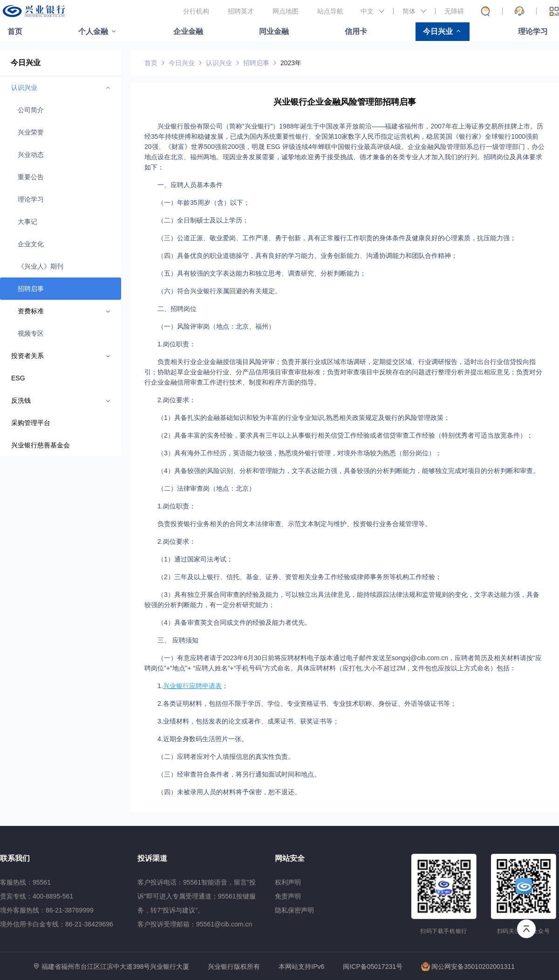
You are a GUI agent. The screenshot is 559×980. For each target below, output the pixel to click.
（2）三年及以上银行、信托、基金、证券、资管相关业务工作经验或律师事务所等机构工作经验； (300, 577)
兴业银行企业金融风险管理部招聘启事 (345, 102)
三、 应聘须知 (178, 640)
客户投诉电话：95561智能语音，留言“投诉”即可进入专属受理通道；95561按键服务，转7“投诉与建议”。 (197, 896)
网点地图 (286, 11)
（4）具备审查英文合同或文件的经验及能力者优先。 (234, 622)
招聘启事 (31, 289)
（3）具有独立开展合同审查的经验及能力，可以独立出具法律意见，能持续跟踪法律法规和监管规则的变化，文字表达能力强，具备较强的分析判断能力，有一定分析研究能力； (342, 600)
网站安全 (290, 858)
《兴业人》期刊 (41, 266)
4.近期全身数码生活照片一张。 (203, 739)
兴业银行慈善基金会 (41, 445)
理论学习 (533, 31)
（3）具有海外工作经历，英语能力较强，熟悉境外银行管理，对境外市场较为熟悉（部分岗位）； (300, 453)
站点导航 (330, 11)
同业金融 (274, 31)
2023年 (291, 63)
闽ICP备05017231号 (373, 966)
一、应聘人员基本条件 (190, 185)
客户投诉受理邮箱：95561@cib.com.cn (195, 924)
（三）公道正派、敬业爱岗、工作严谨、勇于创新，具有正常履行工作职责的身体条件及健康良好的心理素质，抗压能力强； (337, 238)
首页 (15, 31)
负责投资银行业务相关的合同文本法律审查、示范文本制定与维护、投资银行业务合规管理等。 (294, 524)
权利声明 (288, 882)
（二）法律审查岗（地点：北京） (206, 488)
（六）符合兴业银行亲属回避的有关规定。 (219, 291)
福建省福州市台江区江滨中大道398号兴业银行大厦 (115, 966)
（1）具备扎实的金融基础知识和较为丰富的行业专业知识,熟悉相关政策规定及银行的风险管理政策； (304, 418)
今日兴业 (438, 31)
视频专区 (31, 333)
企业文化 (31, 244)
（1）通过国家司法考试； (195, 559)
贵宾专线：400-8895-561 (37, 896)
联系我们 (15, 858)
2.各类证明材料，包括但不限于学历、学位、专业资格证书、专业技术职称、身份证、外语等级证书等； (307, 703)
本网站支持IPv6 (301, 967)
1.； (193, 686)
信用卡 (356, 31)
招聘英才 (241, 11)
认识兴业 (219, 63)
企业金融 (188, 31)
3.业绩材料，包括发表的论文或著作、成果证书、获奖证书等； (248, 721)
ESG (18, 378)
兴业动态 (31, 155)
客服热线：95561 (25, 882)
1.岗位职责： (177, 344)
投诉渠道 (152, 858)
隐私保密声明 (294, 910)
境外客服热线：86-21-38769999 (47, 910)
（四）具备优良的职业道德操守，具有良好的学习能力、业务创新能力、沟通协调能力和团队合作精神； (307, 256)
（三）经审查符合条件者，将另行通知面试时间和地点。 (239, 774)
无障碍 (454, 11)
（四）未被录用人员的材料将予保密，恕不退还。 (229, 792)
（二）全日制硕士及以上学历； (203, 220)
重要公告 (31, 177)
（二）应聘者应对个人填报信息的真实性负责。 (226, 757)
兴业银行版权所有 (234, 967)
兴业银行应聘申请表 (192, 686)
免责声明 (288, 896)
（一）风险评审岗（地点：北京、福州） (216, 326)
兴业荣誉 (31, 132)
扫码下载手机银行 (444, 931)
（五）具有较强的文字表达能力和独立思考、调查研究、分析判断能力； (262, 273)
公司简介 (31, 110)
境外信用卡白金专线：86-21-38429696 (57, 924)
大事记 (27, 222)
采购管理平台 (31, 423)
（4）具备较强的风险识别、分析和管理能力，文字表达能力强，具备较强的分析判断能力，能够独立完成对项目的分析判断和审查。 (348, 471)
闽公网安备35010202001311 (468, 966)
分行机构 (196, 11)
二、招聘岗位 (177, 309)
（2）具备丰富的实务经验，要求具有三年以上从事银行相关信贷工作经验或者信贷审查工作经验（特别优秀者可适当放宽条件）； (345, 435)
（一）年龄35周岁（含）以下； (204, 203)
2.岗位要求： (177, 400)
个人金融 (93, 31)
